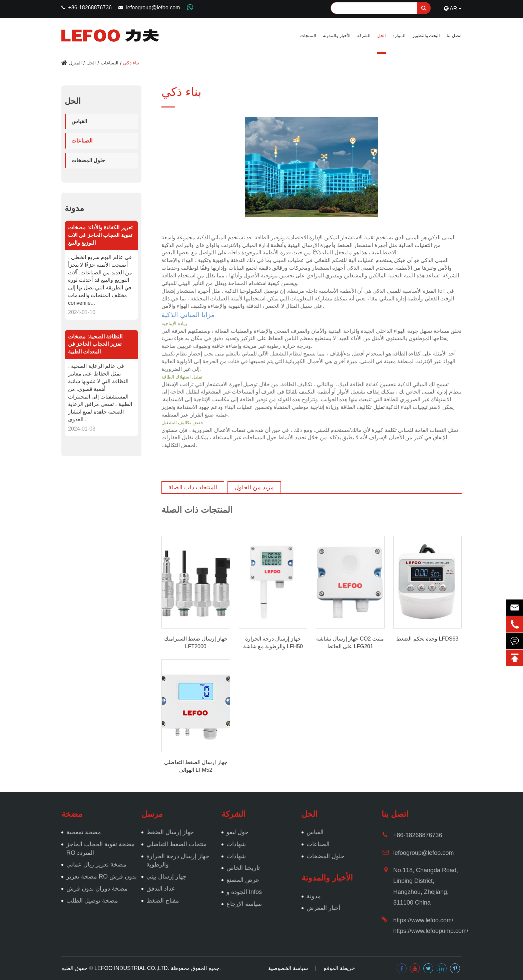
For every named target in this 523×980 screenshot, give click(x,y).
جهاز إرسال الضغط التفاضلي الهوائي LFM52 (196, 766)
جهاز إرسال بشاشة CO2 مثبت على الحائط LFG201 (350, 643)
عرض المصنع (243, 880)
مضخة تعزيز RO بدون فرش (102, 877)
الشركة (364, 36)
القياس (79, 121)
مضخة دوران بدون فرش (97, 889)
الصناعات (110, 63)
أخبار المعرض (323, 908)
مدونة (74, 208)
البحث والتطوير (426, 36)
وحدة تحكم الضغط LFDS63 (427, 639)
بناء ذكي (131, 63)
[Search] (381, 8)
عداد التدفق (161, 889)
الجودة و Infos (244, 892)
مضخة (72, 814)
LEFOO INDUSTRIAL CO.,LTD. (132, 968)
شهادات (236, 844)
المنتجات (308, 36)
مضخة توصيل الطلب (92, 901)
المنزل (75, 63)
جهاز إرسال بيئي (166, 877)
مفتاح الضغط (163, 901)
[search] (424, 8)
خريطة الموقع (339, 968)
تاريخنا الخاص (243, 868)
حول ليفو (237, 832)
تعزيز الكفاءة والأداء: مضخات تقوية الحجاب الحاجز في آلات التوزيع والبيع (100, 235)
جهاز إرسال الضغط (170, 832)
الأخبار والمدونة (337, 36)
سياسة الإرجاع (244, 904)
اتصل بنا (454, 36)
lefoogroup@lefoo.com (153, 8)
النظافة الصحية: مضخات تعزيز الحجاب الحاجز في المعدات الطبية (95, 344)
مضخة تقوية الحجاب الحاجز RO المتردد (101, 848)
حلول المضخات (88, 160)
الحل (382, 36)
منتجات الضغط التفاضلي (177, 844)
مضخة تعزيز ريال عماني (96, 865)
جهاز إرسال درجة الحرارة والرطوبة (178, 861)
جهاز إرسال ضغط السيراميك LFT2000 (196, 643)
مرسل (152, 814)
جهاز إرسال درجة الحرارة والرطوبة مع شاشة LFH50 (273, 643)
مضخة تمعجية (84, 832)
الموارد (399, 36)
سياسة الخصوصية (288, 968)
